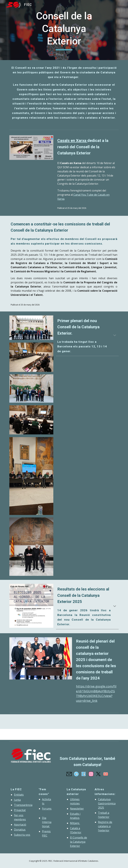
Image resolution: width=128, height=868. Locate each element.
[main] (64, 30)
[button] (115, 336)
